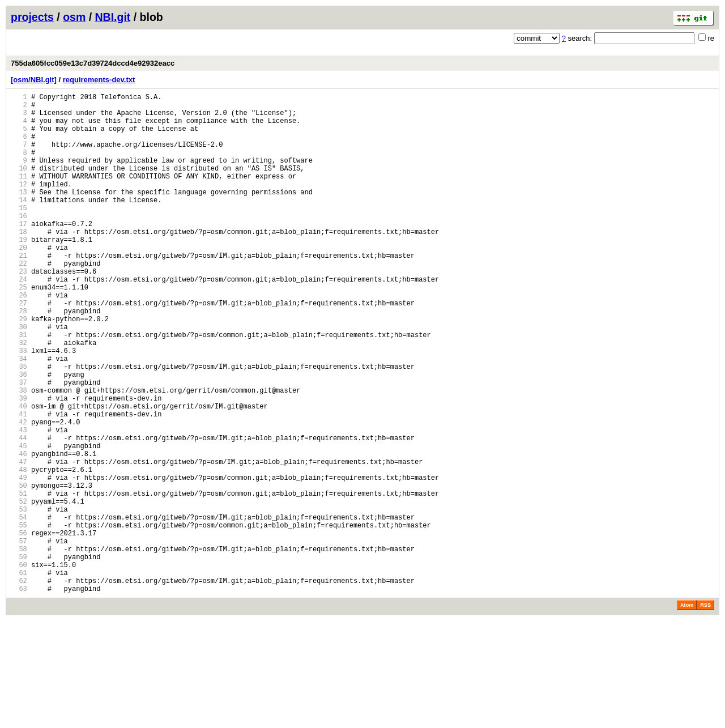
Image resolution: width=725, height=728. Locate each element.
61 (19, 676)
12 (19, 204)
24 (19, 320)
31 (19, 387)
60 (19, 667)
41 (19, 484)
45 (19, 522)
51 (19, 580)
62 (19, 686)
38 (19, 455)
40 (19, 474)
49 (19, 561)
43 (19, 503)
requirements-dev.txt (99, 80)
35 (19, 426)
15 (19, 233)
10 (19, 185)
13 (19, 214)
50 (19, 570)
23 (19, 310)
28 (19, 358)
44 (19, 512)
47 (19, 541)
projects (32, 17)
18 (19, 262)
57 (19, 638)
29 (19, 368)
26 (19, 339)
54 (19, 609)
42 (19, 493)
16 (19, 243)
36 (19, 435)
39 (19, 464)
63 (19, 695)
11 (19, 195)
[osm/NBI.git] (34, 80)
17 (19, 252)
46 (19, 532)
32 (19, 397)
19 (19, 272)
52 (19, 589)
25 (19, 329)
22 (19, 301)
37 (19, 445)
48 (19, 551)
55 (19, 618)
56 (19, 628)
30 (19, 378)
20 (19, 281)
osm (74, 17)
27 (19, 349)
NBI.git (113, 17)
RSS (705, 712)
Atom (687, 712)
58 (19, 647)
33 (19, 406)
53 (19, 599)
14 (19, 223)
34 (19, 416)
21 (19, 291)
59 (19, 657)
